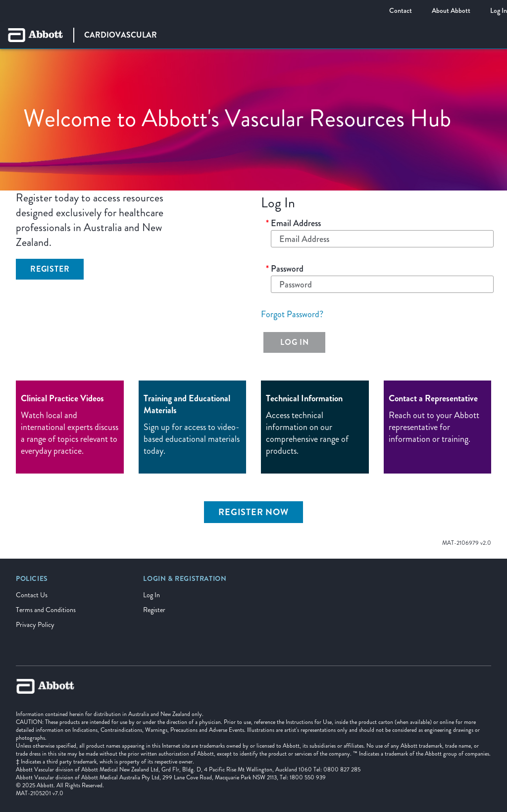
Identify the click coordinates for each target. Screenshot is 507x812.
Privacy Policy (35, 625)
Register (154, 610)
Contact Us (32, 595)
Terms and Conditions (46, 610)
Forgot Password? (292, 314)
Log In (152, 595)
